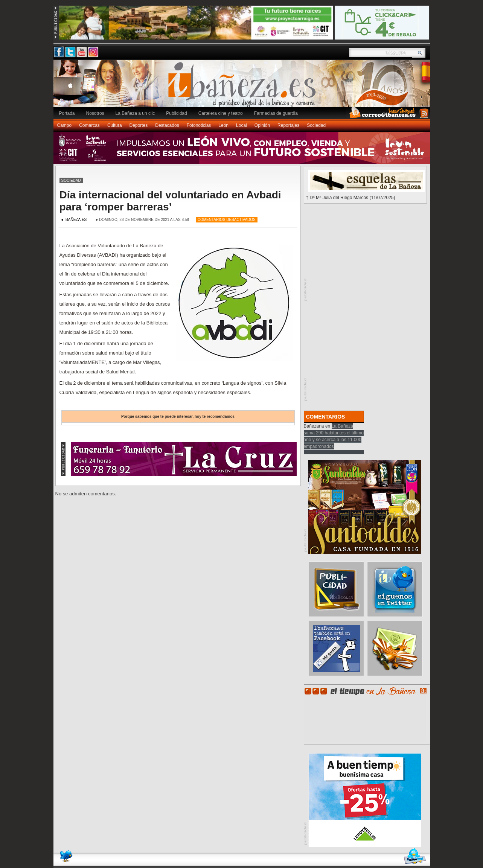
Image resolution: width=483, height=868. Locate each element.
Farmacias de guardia (276, 113)
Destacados (167, 125)
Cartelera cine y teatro (221, 113)
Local (241, 125)
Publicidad (176, 113)
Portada (67, 113)
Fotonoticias (199, 125)
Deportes (139, 125)
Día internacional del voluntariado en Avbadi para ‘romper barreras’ (170, 201)
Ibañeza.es (244, 87)
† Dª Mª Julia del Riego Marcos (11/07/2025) (351, 198)
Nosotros (95, 113)
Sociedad (316, 125)
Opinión (262, 125)
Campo (65, 125)
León (223, 125)
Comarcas (89, 125)
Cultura (115, 125)
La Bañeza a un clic (135, 113)
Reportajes (288, 125)
